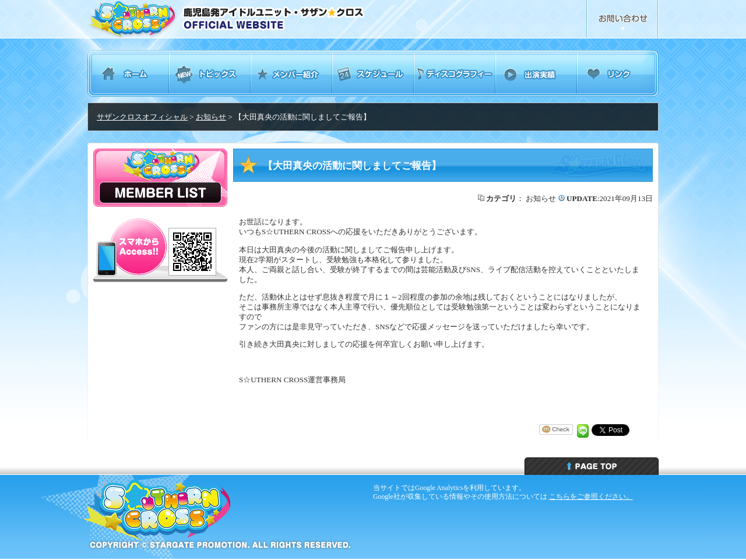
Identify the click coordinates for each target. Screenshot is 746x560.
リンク (618, 73)
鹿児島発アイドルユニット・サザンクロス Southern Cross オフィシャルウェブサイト (258, 19)
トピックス (210, 73)
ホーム (128, 73)
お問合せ (623, 19)
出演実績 (536, 73)
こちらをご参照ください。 (591, 496)
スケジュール (373, 73)
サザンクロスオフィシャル (142, 117)
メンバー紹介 (291, 73)
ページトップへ (592, 466)
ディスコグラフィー (455, 73)
